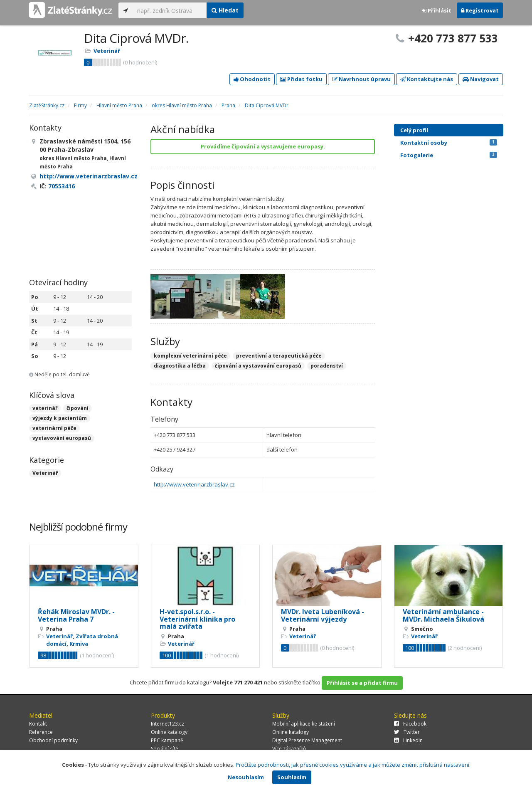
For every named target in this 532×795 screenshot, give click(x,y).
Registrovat (480, 10)
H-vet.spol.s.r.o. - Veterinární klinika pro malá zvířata (197, 619)
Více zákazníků (289, 749)
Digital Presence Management (307, 740)
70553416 (62, 186)
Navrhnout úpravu (361, 79)
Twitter (407, 732)
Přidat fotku (301, 79)
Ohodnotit (252, 79)
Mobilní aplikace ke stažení (304, 724)
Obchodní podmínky (53, 740)
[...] (170, 10)
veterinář (45, 408)
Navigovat (481, 79)
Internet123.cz (167, 724)
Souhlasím (292, 777)
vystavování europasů (62, 438)
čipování (78, 408)
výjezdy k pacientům (60, 418)
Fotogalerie (449, 155)
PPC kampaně (167, 740)
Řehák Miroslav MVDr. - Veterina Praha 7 (76, 615)
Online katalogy (169, 732)
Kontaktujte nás (427, 79)
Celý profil (414, 130)
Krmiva (79, 644)
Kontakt (38, 724)
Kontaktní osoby (449, 143)
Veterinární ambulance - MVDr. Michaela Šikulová (443, 615)
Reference (41, 732)
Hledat (225, 10)
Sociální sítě (165, 749)
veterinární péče (54, 428)
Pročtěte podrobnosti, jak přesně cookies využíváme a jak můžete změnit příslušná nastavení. (353, 765)
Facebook (410, 724)
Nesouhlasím (246, 777)
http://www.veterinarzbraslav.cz (194, 484)
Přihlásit (437, 10)
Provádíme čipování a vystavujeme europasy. (263, 146)
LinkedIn (408, 740)
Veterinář (107, 51)
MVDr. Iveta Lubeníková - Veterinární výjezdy (323, 615)
